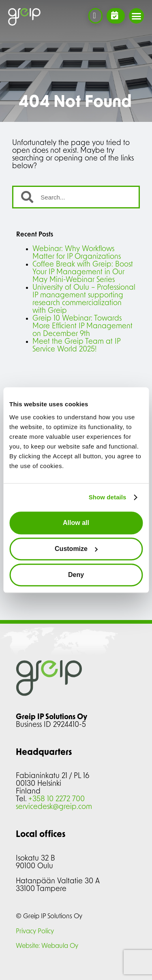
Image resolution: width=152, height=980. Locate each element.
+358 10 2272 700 (57, 799)
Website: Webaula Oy (47, 946)
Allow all (76, 523)
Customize (76, 549)
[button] (137, 16)
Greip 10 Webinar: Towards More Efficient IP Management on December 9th (82, 326)
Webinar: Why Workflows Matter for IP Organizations (77, 253)
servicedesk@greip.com (54, 807)
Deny (76, 575)
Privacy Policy (35, 932)
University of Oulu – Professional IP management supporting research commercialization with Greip (84, 299)
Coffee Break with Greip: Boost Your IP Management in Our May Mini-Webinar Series (83, 272)
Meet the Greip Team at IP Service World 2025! (76, 346)
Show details (108, 497)
